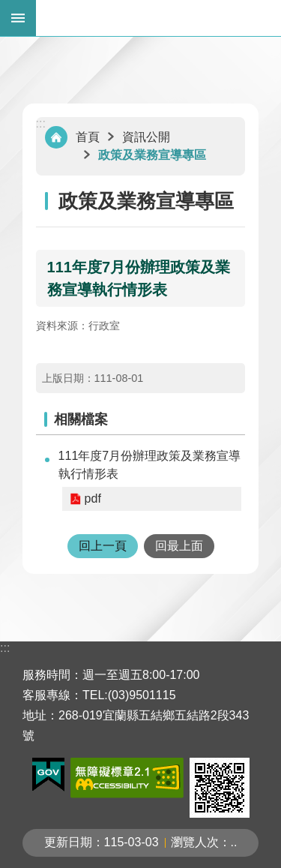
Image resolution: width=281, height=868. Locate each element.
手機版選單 (18, 18)
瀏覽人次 (195, 842)
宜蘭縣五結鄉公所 (158, 18)
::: (41, 123)
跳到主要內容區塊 (8, 8)
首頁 (88, 137)
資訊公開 (146, 137)
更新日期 (68, 842)
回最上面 (179, 546)
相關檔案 (81, 419)
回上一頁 (103, 546)
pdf (93, 499)
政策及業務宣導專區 (152, 155)
